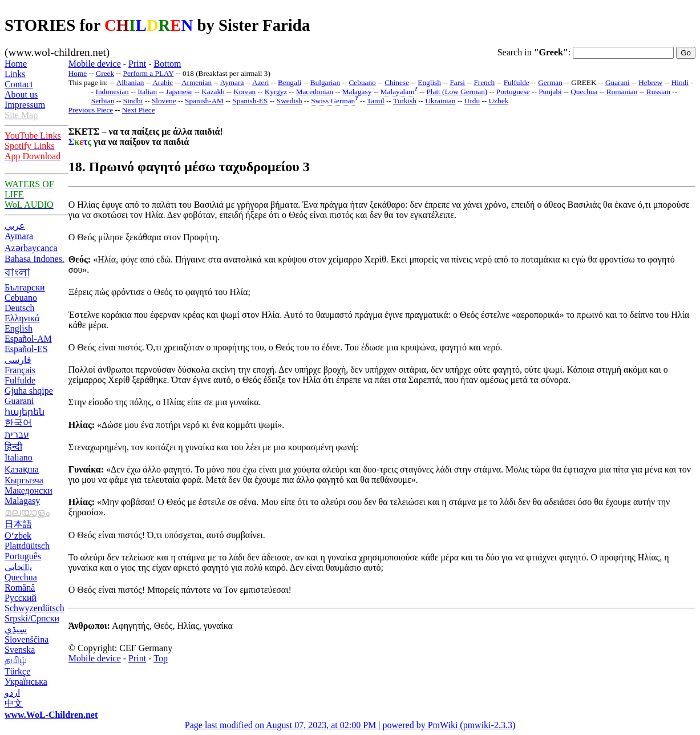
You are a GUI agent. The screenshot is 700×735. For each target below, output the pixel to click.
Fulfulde (20, 380)
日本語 (18, 524)
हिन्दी (13, 447)
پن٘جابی (18, 567)
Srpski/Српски (32, 618)
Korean (244, 92)
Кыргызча (24, 480)
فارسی (18, 360)
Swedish (290, 101)
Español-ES (26, 349)
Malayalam (398, 92)
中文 (14, 703)
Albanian (130, 82)
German (550, 82)
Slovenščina (27, 639)
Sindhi (133, 101)
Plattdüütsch (27, 546)
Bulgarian (325, 82)
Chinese (397, 82)
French (484, 82)
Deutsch (19, 308)
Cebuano (21, 298)
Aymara (19, 236)
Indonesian (112, 92)
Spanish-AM (204, 101)
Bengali (290, 82)
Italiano (19, 457)
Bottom (168, 64)
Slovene (164, 101)
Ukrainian (440, 101)
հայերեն (25, 412)
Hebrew (650, 82)
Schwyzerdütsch (35, 608)
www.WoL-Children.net (51, 715)
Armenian (197, 82)
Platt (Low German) (457, 92)
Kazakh (213, 92)
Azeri (260, 82)
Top (161, 658)
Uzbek (499, 101)
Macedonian (315, 92)
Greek (105, 73)
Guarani (19, 401)
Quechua (21, 577)
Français (20, 370)
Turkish (405, 101)
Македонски (29, 490)
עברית (17, 435)
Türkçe (17, 671)
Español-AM (28, 339)
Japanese (179, 92)
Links (15, 74)
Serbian (103, 101)
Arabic (163, 82)
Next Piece (139, 110)
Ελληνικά (22, 318)
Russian (658, 92)
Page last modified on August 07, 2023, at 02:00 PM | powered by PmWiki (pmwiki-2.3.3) (350, 725)
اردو (12, 692)
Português (23, 556)
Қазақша (22, 469)
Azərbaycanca (31, 248)
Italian (147, 92)
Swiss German (333, 101)
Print (137, 64)
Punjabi (550, 92)
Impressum (25, 105)
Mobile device (95, 64)
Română (20, 587)
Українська (26, 682)
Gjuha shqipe (29, 391)
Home (16, 64)
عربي (15, 226)
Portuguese (513, 92)
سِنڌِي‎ (16, 629)
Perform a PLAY (149, 73)
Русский (21, 598)
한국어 (18, 423)
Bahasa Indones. (35, 259)
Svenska (20, 650)
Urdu (472, 101)
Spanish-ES (250, 101)
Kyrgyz (276, 92)
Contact (19, 84)
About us (21, 94)
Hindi (680, 82)
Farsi (457, 82)
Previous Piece (91, 110)
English (19, 328)
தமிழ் (16, 660)
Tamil (376, 101)
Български (25, 287)
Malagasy (22, 501)
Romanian (622, 92)
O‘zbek (18, 536)
